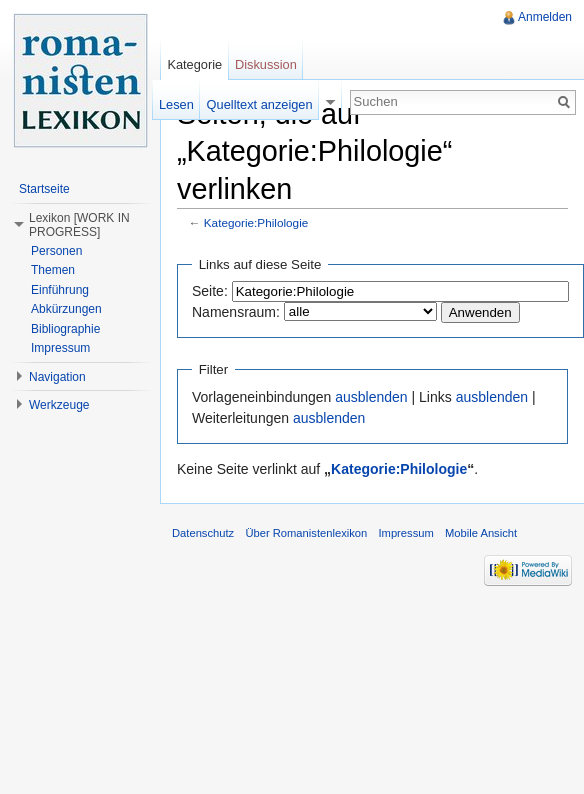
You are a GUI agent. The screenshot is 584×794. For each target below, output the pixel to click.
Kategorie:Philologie (256, 222)
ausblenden (371, 397)
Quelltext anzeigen (260, 104)
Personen (56, 251)
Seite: (210, 291)
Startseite (44, 189)
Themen (53, 270)
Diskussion (266, 64)
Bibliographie (65, 329)
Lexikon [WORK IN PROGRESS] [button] (79, 225)
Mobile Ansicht (481, 533)
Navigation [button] (57, 377)
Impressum (60, 348)
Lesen (176, 104)
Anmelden (545, 17)
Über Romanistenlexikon (306, 533)
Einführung (60, 290)
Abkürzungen (66, 309)
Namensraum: (236, 312)
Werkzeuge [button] (59, 405)
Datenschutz (203, 533)
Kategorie (194, 64)
